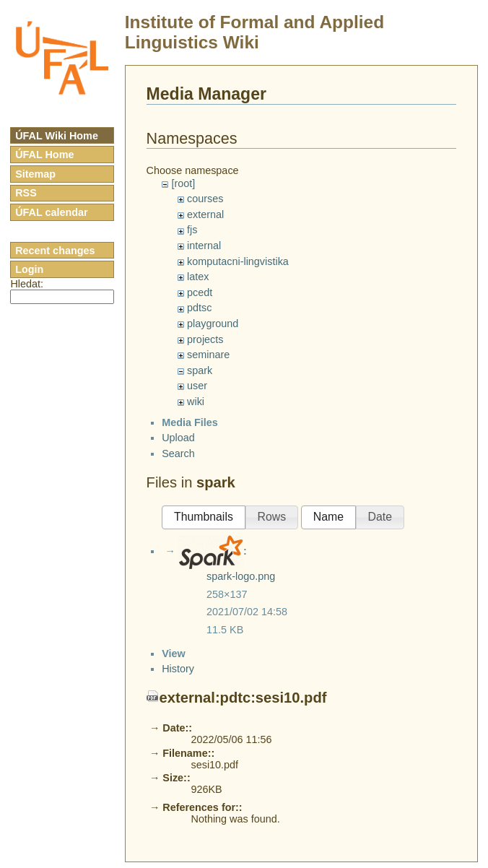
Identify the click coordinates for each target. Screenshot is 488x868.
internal (204, 246)
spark (200, 370)
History (178, 821)
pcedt (200, 292)
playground (213, 324)
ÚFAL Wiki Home (57, 136)
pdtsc (199, 308)
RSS (26, 193)
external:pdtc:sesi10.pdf (243, 850)
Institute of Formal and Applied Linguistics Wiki (254, 32)
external (205, 214)
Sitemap (35, 174)
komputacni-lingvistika (238, 261)
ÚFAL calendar (52, 212)
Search (178, 466)
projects (205, 339)
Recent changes (55, 251)
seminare (208, 355)
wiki (196, 402)
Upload (178, 451)
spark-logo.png (241, 589)
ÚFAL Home (44, 155)
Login (29, 269)
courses (205, 199)
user (197, 386)
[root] (183, 183)
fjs (192, 230)
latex (198, 277)
